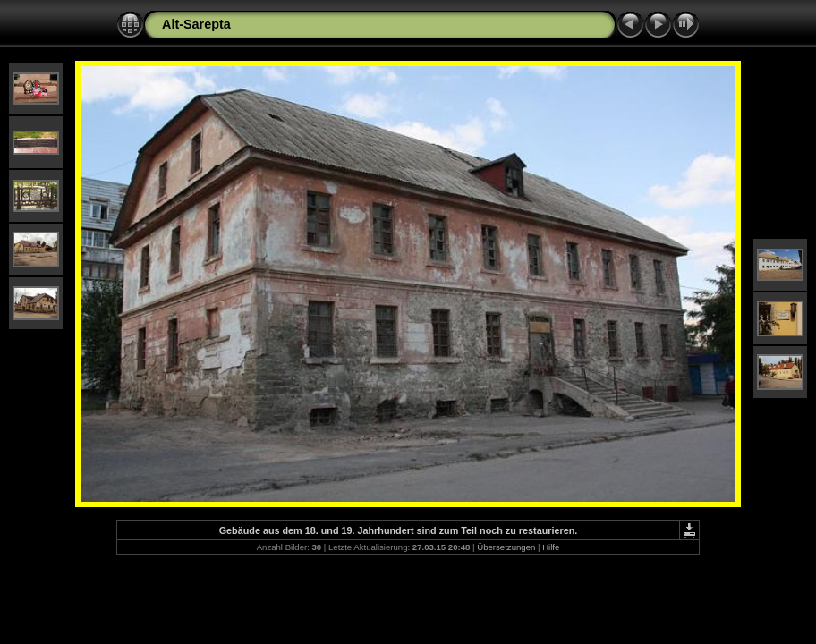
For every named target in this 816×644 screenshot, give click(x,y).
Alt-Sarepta (196, 24)
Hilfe (551, 547)
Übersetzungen (506, 547)
